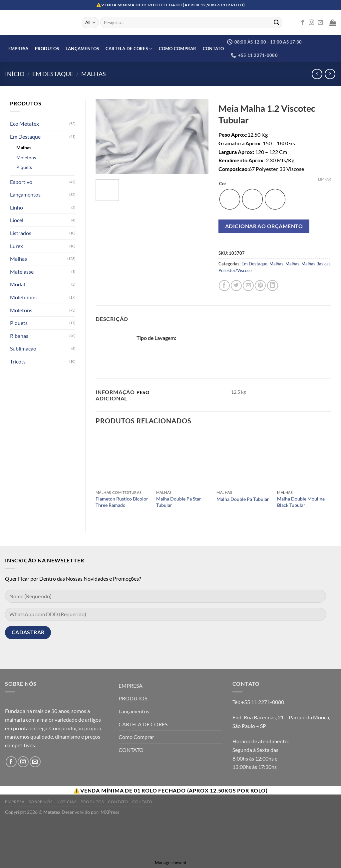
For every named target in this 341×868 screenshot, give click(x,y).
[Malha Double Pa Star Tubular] (183, 460)
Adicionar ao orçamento (264, 226)
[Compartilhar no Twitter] (236, 286)
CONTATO (213, 49)
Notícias (67, 802)
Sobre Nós (41, 802)
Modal (17, 284)
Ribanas (19, 336)
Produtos (92, 802)
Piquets (24, 167)
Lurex (16, 246)
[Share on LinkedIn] (273, 286)
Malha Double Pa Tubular (243, 499)
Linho (16, 207)
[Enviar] (276, 23)
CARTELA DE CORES (129, 49)
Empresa (15, 802)
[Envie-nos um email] (320, 23)
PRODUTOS (47, 49)
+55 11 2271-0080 (263, 702)
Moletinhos (23, 297)
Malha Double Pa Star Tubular (179, 502)
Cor (223, 184)
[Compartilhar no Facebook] (224, 286)
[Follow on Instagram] (311, 23)
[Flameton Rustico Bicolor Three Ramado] (123, 460)
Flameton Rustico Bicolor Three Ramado (122, 502)
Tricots (18, 361)
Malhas (94, 74)
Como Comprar (178, 49)
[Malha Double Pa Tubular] (243, 460)
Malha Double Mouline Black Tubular (301, 502)
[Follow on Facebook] (303, 23)
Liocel (17, 220)
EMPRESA (18, 49)
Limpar (325, 179)
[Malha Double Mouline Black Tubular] (304, 460)
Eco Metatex (24, 124)
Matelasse (22, 272)
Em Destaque (53, 74)
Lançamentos (82, 49)
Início (15, 74)
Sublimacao (23, 348)
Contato (118, 802)
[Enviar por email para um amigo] (248, 286)
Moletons (26, 157)
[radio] (230, 199)
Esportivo (21, 182)
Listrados (21, 233)
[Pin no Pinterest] (260, 286)
